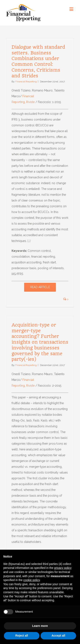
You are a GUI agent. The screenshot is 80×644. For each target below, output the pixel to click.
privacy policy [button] (63, 568)
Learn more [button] (40, 626)
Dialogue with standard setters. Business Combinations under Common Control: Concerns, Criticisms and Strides (38, 61)
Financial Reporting (26, 82)
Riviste (30, 102)
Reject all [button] (22, 636)
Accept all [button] (58, 636)
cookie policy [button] (31, 580)
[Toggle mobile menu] (72, 9)
